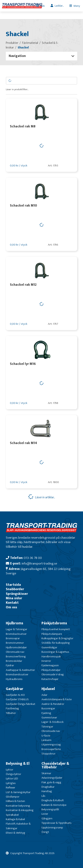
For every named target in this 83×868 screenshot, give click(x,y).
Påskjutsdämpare (52, 634)
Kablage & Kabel (15, 819)
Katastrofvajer (50, 679)
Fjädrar (10, 665)
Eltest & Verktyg (16, 833)
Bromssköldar (14, 661)
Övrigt (45, 832)
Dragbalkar (48, 787)
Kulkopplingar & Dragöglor (57, 638)
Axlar (44, 695)
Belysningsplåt (50, 809)
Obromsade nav (15, 652)
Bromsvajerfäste (51, 749)
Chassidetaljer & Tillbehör (55, 765)
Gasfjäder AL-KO (15, 695)
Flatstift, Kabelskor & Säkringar (18, 826)
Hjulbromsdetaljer (16, 647)
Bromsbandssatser (17, 674)
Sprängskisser (17, 594)
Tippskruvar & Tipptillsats (57, 823)
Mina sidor (14, 598)
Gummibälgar (49, 647)
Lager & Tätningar (16, 629)
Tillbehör (11, 713)
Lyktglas (11, 783)
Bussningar (48, 708)
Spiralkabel (12, 815)
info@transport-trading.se (39, 563)
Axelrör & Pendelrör (53, 704)
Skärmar (46, 773)
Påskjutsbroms (54, 623)
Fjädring (46, 713)
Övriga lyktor (13, 774)
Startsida (13, 585)
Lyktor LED (12, 779)
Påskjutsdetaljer (51, 670)
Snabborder (15, 589)
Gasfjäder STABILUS (17, 699)
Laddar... (59, 6)
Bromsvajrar (13, 638)
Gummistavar (49, 718)
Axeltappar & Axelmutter (20, 670)
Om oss (11, 607)
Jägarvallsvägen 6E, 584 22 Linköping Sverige (38, 571)
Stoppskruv (48, 754)
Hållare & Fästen (15, 801)
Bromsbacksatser (16, 634)
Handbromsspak (51, 657)
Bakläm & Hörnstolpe (54, 805)
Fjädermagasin (50, 665)
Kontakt (12, 603)
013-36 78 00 (33, 558)
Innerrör (46, 661)
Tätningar (47, 727)
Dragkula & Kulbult (53, 800)
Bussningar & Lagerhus (55, 652)
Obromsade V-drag (53, 674)
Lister (45, 814)
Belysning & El (18, 764)
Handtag (47, 791)
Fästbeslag (12, 708)
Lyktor (10, 770)
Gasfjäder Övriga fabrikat (21, 704)
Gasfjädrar (15, 689)
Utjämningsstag (51, 745)
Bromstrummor (15, 643)
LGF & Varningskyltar (18, 792)
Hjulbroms (15, 623)
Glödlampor (13, 797)
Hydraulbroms (14, 679)
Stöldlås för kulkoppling (56, 643)
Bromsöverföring (16, 657)
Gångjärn (47, 818)
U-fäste (46, 736)
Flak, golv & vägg (51, 782)
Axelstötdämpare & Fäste (57, 699)
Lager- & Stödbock (53, 722)
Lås (43, 796)
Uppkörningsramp (52, 828)
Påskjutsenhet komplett (56, 629)
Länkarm (46, 740)
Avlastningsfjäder (52, 778)
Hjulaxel (48, 689)
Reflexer (10, 788)
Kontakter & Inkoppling (20, 810)
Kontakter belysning (18, 806)
